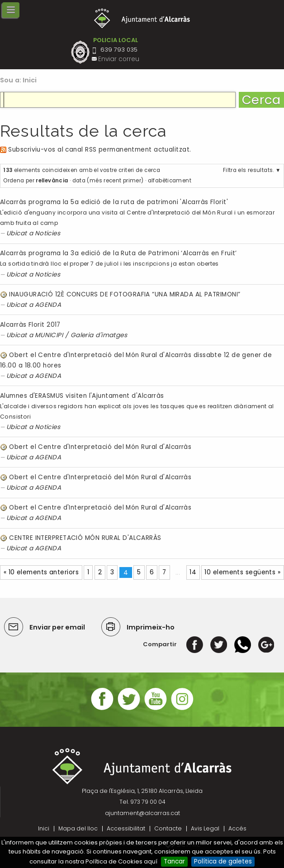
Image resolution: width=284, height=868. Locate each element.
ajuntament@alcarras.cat (142, 813)
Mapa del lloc (78, 828)
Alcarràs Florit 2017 (30, 325)
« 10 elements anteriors (41, 572)
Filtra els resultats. (248, 170)
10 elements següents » (242, 572)
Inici (30, 80)
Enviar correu (119, 59)
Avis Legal (205, 828)
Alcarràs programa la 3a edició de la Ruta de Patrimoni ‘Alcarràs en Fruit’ (118, 253)
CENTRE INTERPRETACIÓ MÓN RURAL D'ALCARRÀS (85, 538)
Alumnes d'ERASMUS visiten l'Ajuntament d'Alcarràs (82, 396)
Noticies (48, 233)
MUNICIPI (49, 335)
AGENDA (48, 305)
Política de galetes (223, 861)
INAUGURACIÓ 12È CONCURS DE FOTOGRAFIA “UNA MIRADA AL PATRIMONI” (125, 294)
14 (193, 572)
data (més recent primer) (108, 181)
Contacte (168, 828)
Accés (237, 828)
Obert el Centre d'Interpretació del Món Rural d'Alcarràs (100, 447)
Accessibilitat (126, 828)
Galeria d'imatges (99, 335)
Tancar (174, 861)
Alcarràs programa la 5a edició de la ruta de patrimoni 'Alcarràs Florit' (114, 202)
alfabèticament (170, 181)
